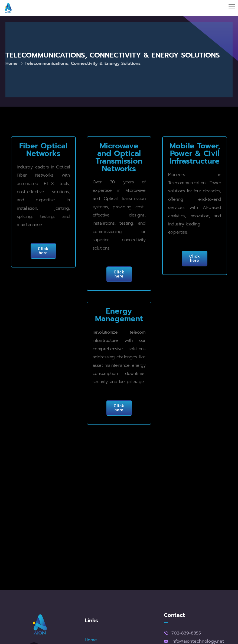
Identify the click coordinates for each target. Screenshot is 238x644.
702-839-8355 (186, 633)
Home (12, 63)
